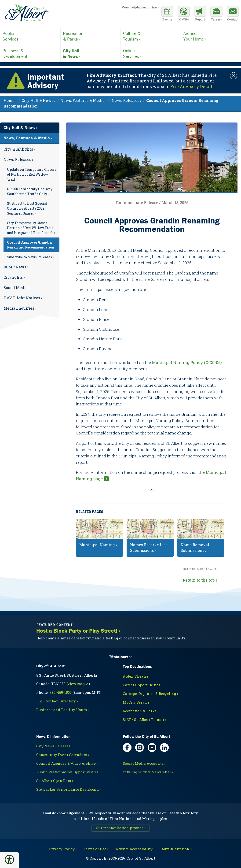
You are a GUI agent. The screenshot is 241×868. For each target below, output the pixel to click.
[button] (9, 860)
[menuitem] (30, 149)
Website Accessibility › (135, 849)
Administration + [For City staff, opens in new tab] (177, 849)
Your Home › (211, 36)
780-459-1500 (60, 692)
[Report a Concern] (200, 14)
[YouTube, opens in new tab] (152, 747)
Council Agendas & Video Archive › (67, 763)
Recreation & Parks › (141, 711)
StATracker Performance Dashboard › (68, 789)
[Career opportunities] (216, 14)
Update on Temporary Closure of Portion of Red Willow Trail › (32, 174)
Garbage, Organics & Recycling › (150, 694)
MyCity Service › (137, 702)
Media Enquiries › (20, 308)
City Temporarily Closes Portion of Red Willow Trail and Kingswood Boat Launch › (31, 228)
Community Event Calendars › (63, 755)
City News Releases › (54, 746)
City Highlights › (19, 149)
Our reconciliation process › (121, 828)
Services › (30, 36)
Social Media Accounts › (144, 763)
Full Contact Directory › (57, 701)
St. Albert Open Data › (55, 781)
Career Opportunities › (142, 685)
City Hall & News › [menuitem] (38, 100)
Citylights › (14, 277)
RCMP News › (16, 267)
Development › (30, 53)
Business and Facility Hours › (62, 710)
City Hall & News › (20, 128)
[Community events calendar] (167, 14)
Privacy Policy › (63, 849)
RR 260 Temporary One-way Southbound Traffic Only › (30, 191)
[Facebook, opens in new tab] (127, 747)
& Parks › (91, 36)
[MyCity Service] (184, 14)
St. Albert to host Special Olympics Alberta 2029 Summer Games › (27, 208)
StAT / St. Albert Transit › (144, 720)
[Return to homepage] (27, 13)
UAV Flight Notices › (23, 298)
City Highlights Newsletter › (148, 772)
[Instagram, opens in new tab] (140, 747)
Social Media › (17, 287)
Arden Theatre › (137, 676)
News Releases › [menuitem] (126, 100)
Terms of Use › (96, 849)
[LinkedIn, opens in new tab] (164, 747)
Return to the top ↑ (200, 580)
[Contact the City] (233, 14)
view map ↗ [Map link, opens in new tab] (78, 684)
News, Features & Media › (28, 138)
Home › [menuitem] (10, 100)
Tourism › (151, 36)
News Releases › (18, 159)
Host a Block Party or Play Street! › (78, 631)
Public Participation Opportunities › (68, 772)
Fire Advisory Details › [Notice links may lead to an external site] (194, 86)
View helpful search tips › (140, 7)
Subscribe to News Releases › (30, 257)
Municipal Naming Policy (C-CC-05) (187, 362)
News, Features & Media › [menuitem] (84, 100)
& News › (91, 53)
